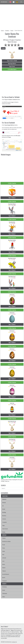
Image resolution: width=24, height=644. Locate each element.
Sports (4, 577)
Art (3, 506)
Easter (12, 30)
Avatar (4, 509)
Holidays (7, 30)
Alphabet (4, 499)
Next (21, 48)
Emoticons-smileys (6, 541)
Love (3, 561)
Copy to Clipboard (12, 198)
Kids (3, 554)
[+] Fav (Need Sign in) (12, 69)
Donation (3, 480)
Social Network (6, 574)
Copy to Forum (12, 66)
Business (4, 516)
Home (2, 30)
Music (4, 564)
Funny (4, 548)
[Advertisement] (12, 17)
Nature (4, 568)
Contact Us (14, 642)
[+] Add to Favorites (12, 183)
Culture (4, 538)
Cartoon (4, 519)
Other (4, 597)
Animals (4, 502)
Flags (3, 525)
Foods (4, 545)
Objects (4, 571)
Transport (4, 581)
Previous (3, 48)
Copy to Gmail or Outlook (12, 61)
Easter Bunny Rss (18, 30)
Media (4, 532)
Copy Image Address (12, 64)
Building (4, 512)
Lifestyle (4, 558)
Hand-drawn (5, 529)
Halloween (5, 593)
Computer (4, 522)
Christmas (4, 587)
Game (4, 551)
